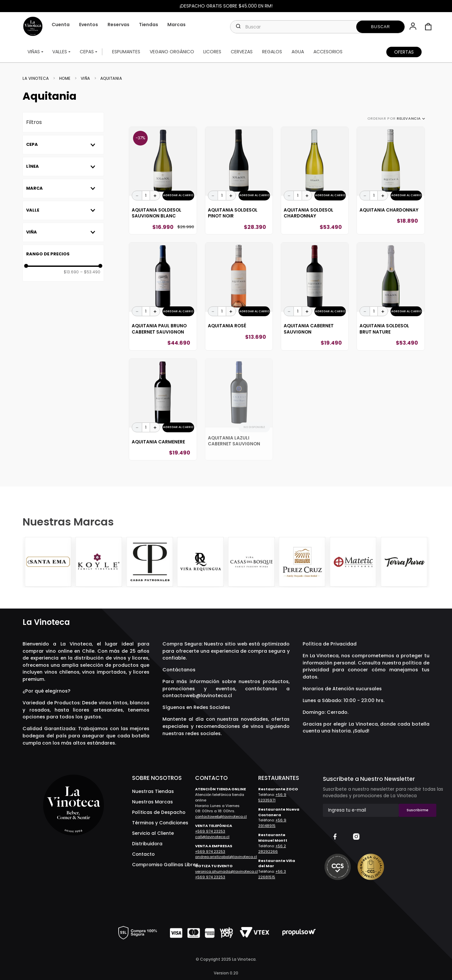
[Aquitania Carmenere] (163, 409)
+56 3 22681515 (272, 874)
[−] (137, 196)
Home (65, 78)
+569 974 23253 (210, 831)
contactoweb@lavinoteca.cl (197, 696)
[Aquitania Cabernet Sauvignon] (315, 296)
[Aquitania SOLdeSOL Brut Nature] (391, 296)
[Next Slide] (424, 562)
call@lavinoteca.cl (212, 837)
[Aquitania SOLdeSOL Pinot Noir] (239, 181)
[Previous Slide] (28, 562)
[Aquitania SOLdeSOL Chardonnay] (315, 181)
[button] (414, 27)
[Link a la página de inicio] (38, 78)
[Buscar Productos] (380, 27)
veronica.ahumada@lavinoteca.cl (226, 871)
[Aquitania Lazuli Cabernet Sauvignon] (239, 409)
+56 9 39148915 (272, 823)
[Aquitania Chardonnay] (391, 181)
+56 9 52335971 (272, 797)
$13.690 (71, 272)
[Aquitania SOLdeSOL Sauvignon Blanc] (163, 181)
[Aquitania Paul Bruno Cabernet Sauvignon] (163, 296)
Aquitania (111, 78)
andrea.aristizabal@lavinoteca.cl (226, 857)
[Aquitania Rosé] (239, 296)
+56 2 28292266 (272, 849)
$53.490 (90, 272)
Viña (85, 78)
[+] (155, 196)
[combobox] (318, 27)
